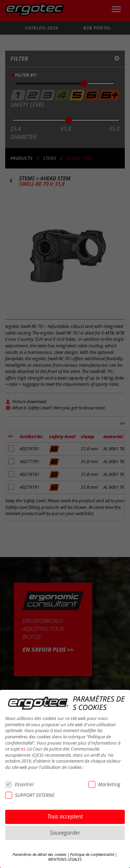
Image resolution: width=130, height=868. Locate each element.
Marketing (104, 784)
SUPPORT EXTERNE (30, 795)
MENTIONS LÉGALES (65, 859)
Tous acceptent (65, 816)
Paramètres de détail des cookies (40, 854)
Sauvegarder (65, 833)
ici (23, 749)
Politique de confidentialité (92, 854)
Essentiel (19, 784)
